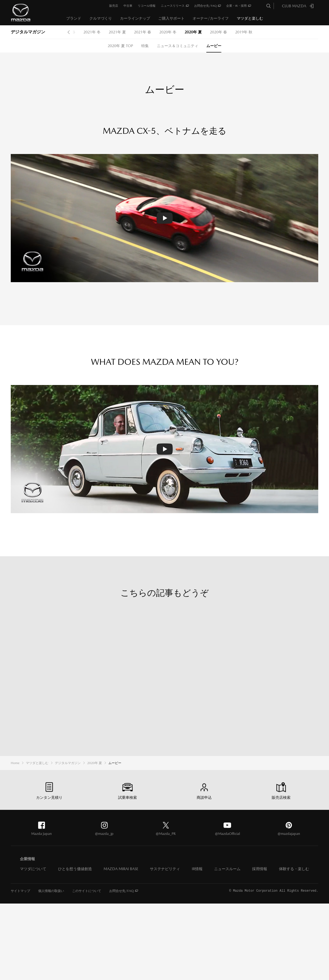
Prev (69, 32)
